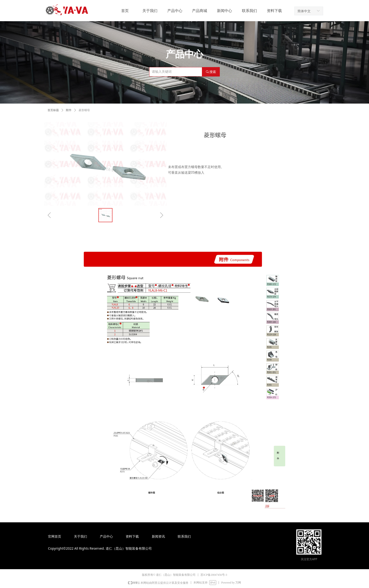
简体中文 (304, 11)
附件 (69, 110)
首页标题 (53, 110)
